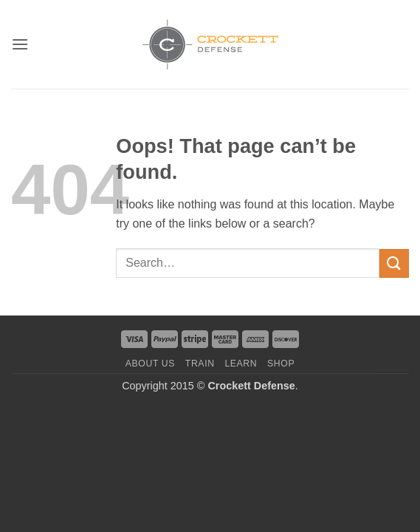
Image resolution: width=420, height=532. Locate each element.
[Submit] (394, 263)
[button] (20, 44)
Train (200, 364)
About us (150, 364)
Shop (281, 364)
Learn (241, 364)
